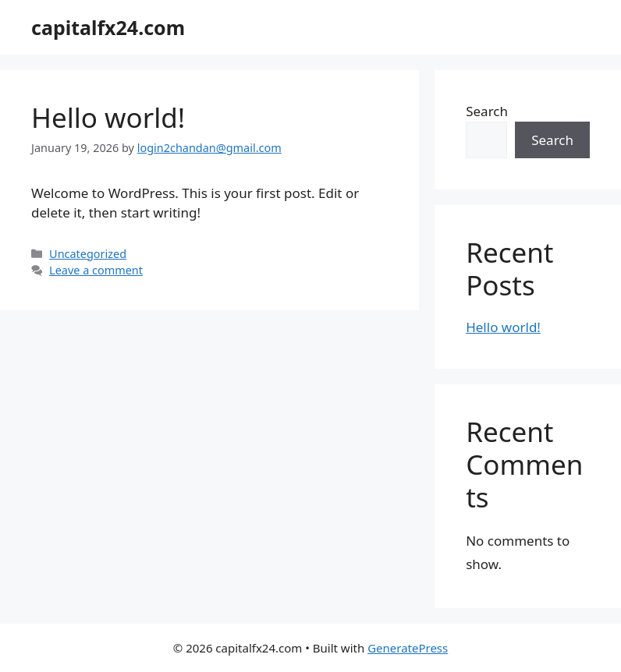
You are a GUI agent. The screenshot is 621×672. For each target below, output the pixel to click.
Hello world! (108, 117)
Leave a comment (96, 270)
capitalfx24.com (108, 27)
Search (487, 111)
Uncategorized (88, 254)
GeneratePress (408, 648)
